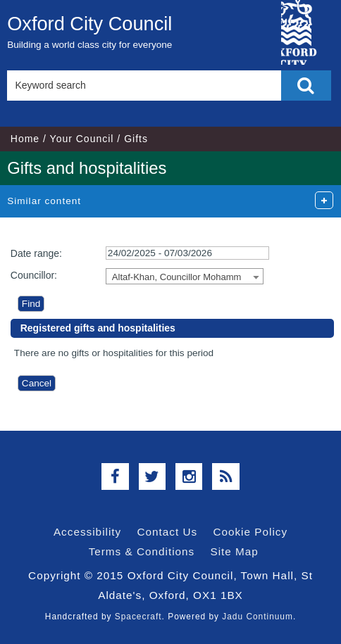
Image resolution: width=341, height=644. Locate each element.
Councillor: (34, 275)
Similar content (44, 201)
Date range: (36, 253)
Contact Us (167, 532)
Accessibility (87, 532)
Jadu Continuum (258, 617)
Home (25, 139)
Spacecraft (138, 617)
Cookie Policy (250, 532)
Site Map (235, 551)
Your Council (82, 139)
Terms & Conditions (142, 551)
